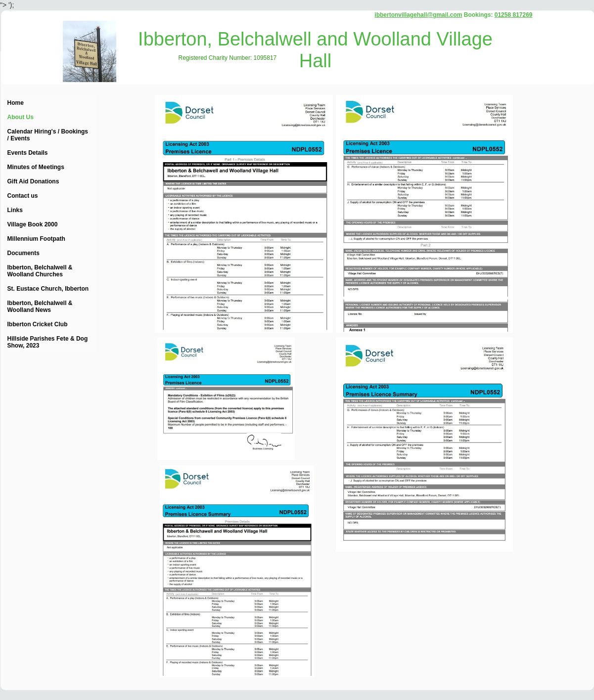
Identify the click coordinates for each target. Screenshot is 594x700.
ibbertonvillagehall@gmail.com (418, 15)
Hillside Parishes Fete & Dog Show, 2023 (48, 342)
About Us (21, 117)
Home (16, 103)
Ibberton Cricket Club (38, 324)
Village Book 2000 (33, 224)
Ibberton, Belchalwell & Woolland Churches (40, 271)
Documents (23, 253)
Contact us (23, 196)
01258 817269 (514, 15)
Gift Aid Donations (33, 181)
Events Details (28, 153)
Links (15, 210)
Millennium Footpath (36, 239)
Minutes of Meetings (36, 167)
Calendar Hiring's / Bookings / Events (48, 135)
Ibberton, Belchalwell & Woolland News (40, 306)
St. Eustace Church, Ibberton (48, 289)
